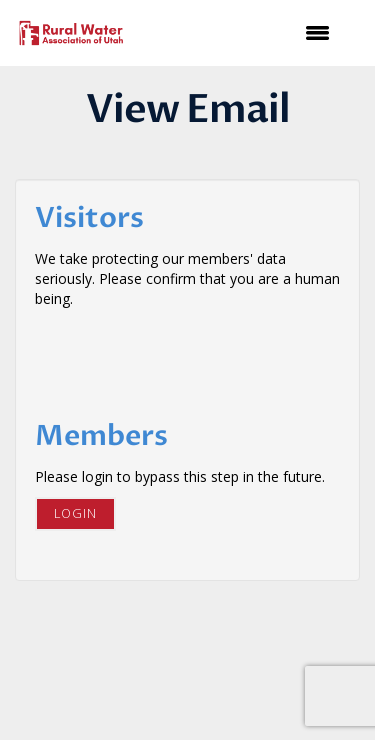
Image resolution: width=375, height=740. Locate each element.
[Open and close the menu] (241, 33)
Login (75, 513)
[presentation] (187, 358)
